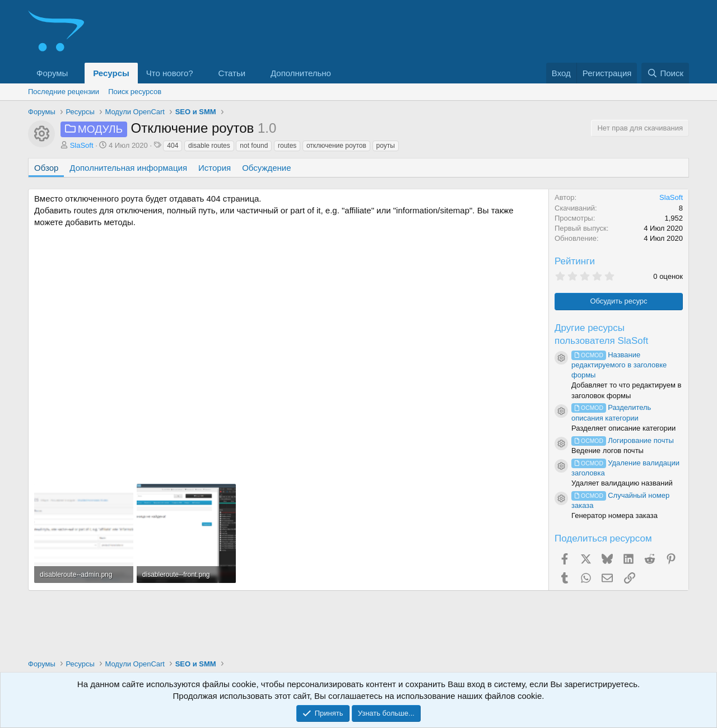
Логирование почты (623, 440)
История (215, 168)
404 (173, 146)
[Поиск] (665, 73)
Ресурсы (111, 73)
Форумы (52, 73)
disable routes (209, 146)
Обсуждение (266, 168)
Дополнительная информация (128, 168)
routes (287, 146)
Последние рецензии (64, 92)
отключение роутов (336, 146)
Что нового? (170, 73)
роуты (386, 146)
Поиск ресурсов (135, 92)
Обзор (46, 168)
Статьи (232, 73)
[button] (77, 73)
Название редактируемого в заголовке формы (619, 365)
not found (254, 146)
